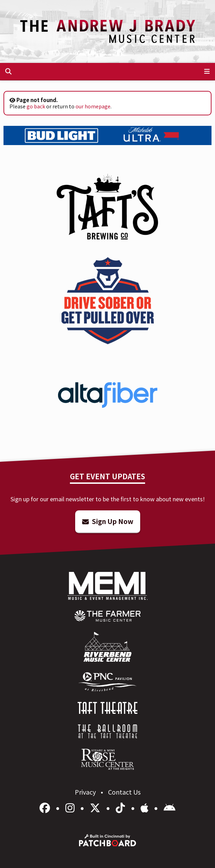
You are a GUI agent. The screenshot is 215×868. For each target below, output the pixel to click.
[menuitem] (107, 616)
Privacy (86, 792)
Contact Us (124, 792)
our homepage (93, 106)
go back (36, 106)
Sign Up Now (108, 521)
